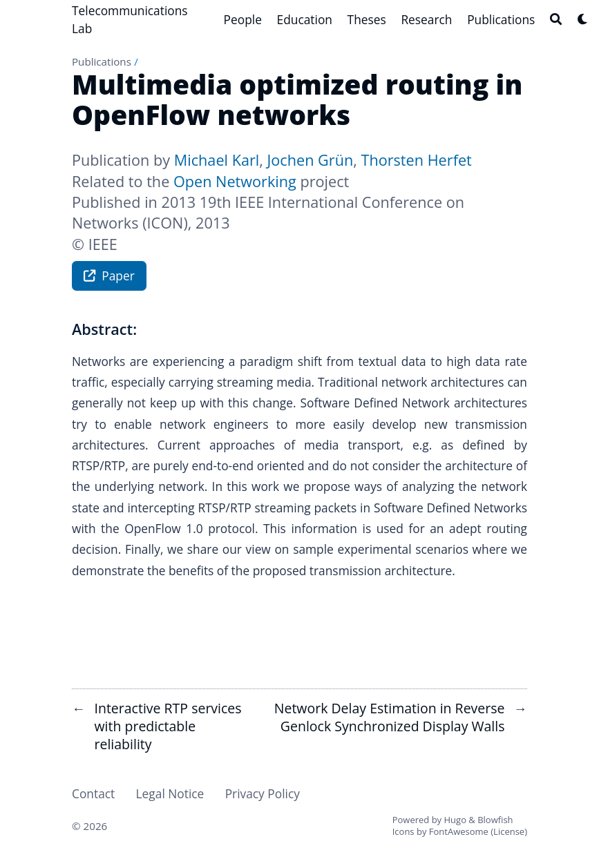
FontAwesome (459, 831)
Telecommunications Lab (130, 19)
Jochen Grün (310, 160)
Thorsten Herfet (416, 160)
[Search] (556, 19)
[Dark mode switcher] (583, 19)
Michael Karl (217, 160)
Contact (93, 793)
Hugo (455, 820)
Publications (102, 61)
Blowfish (495, 820)
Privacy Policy (263, 793)
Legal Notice (170, 793)
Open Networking (235, 181)
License (509, 831)
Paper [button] (109, 277)
